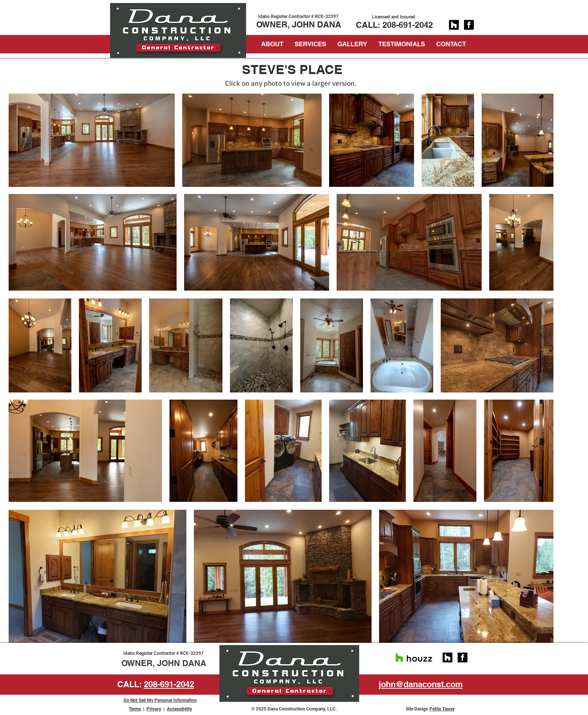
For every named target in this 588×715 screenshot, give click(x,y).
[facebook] (469, 25)
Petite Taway (442, 709)
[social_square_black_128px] (454, 25)
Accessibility (179, 709)
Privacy (154, 709)
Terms (135, 709)
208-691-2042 (408, 25)
